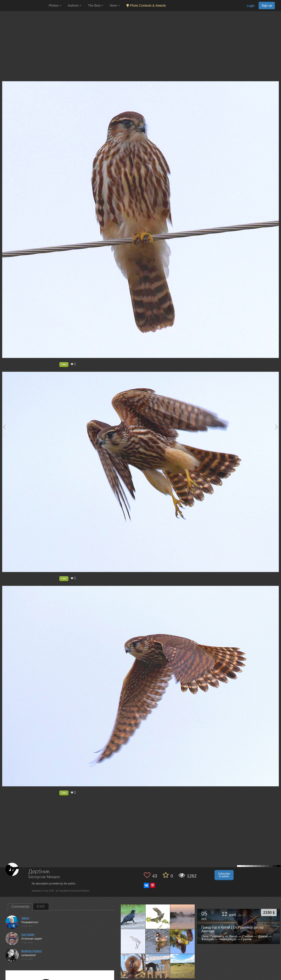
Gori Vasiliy (28, 935)
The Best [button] (95, 5)
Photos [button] (55, 5)
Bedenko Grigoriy (32, 951)
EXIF (41, 907)
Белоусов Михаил (44, 877)
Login (251, 6)
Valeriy (25, 918)
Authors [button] (75, 5)
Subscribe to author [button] (224, 875)
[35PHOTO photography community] (24, 6)
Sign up (267, 5)
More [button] (115, 5)
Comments (20, 907)
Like (64, 364)
